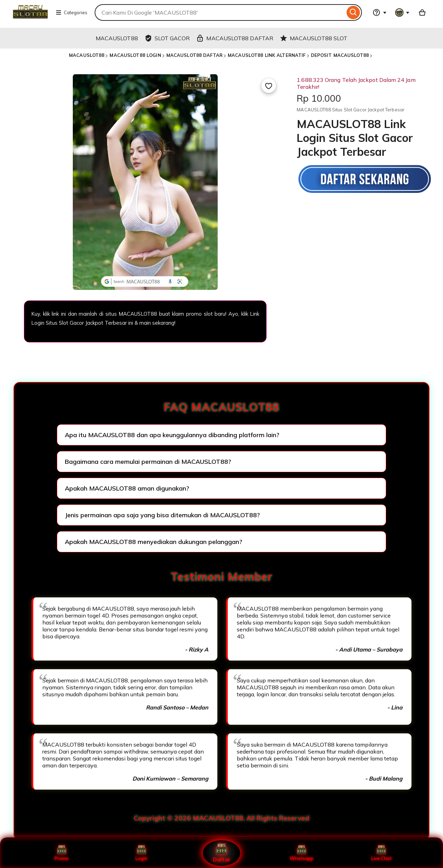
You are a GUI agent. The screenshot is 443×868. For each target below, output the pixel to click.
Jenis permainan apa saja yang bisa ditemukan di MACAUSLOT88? (162, 515)
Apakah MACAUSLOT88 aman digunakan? (127, 488)
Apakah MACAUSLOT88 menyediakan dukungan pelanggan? (154, 542)
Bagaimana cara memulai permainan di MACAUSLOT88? (148, 462)
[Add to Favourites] (269, 86)
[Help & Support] (380, 12)
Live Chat (381, 853)
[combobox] (220, 12)
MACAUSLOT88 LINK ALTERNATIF (267, 55)
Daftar (221, 853)
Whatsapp (302, 853)
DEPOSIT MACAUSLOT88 (340, 55)
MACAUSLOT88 (87, 55)
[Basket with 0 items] (422, 12)
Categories (71, 12)
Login (141, 853)
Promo (62, 853)
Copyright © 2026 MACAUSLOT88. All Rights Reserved (221, 818)
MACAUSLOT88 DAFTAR (194, 55)
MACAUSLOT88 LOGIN (135, 55)
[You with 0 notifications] (402, 12)
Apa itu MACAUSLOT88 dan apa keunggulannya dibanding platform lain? (172, 435)
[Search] (353, 12)
